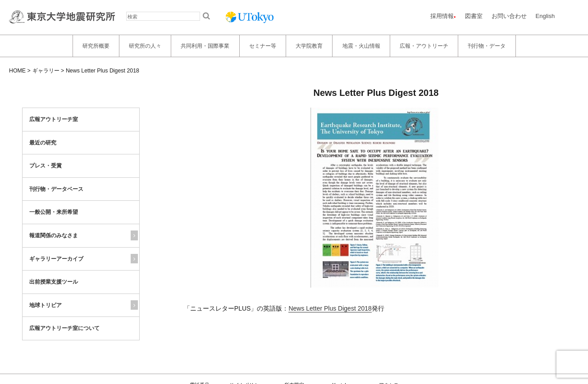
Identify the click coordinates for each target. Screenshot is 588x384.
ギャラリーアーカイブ (56, 259)
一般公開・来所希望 (54, 212)
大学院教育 (309, 46)
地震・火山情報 (361, 46)
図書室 (474, 16)
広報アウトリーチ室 (54, 119)
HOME (17, 71)
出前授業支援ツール (54, 282)
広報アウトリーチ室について (64, 328)
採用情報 (442, 16)
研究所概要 (96, 46)
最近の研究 (43, 143)
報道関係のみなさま (54, 235)
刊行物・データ (487, 46)
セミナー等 (263, 46)
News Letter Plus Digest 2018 (330, 308)
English (545, 16)
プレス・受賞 (46, 166)
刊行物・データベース (56, 189)
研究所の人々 (145, 46)
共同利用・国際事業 (205, 46)
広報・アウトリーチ (424, 46)
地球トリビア (46, 305)
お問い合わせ (509, 16)
